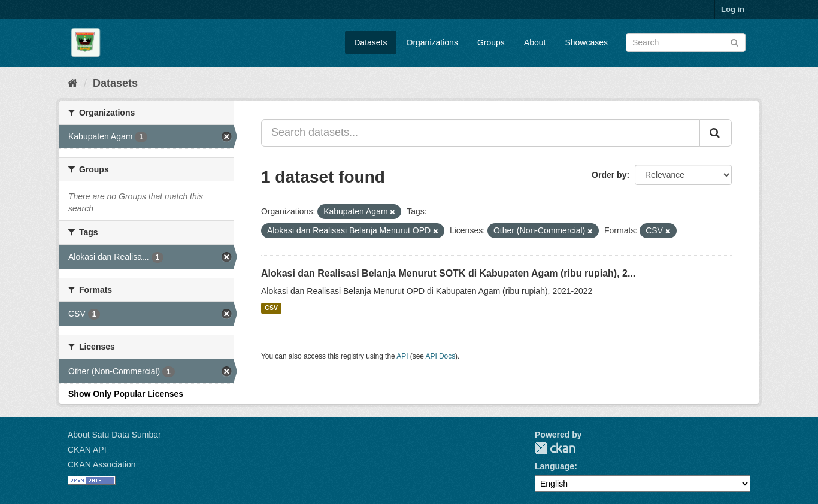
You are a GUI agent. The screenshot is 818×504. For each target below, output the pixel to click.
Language (555, 466)
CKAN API (87, 450)
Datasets (370, 42)
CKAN (555, 448)
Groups (491, 42)
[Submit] (734, 42)
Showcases (586, 42)
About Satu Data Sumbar (114, 435)
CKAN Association (102, 464)
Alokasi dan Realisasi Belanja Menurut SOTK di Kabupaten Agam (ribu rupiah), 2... (448, 273)
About (535, 42)
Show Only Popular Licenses (126, 394)
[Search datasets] (686, 42)
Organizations (432, 42)
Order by (609, 175)
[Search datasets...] (481, 133)
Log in (733, 9)
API (402, 356)
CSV (271, 308)
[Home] (73, 83)
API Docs (441, 356)
